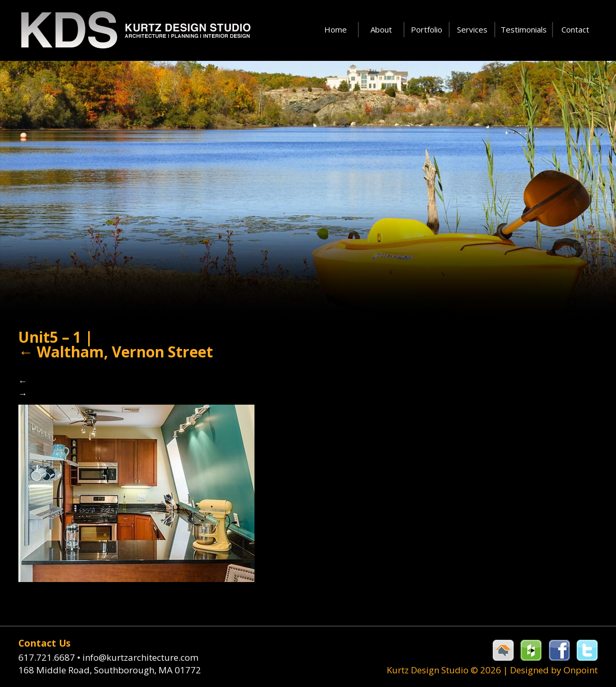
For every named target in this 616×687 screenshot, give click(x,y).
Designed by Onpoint (554, 670)
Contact (575, 29)
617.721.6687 (50, 657)
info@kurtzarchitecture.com (140, 657)
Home (336, 29)
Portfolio (427, 29)
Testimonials (524, 29)
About (381, 29)
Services (472, 29)
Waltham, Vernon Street (116, 352)
